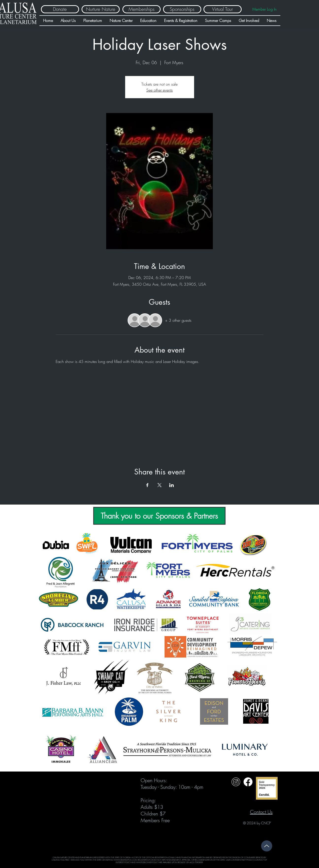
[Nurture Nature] (101, 9)
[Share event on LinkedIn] (172, 485)
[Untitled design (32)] (236, 782)
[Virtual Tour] (223, 9)
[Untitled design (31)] (248, 782)
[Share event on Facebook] (147, 485)
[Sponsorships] (182, 9)
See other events (159, 90)
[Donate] (60, 9)
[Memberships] (142, 9)
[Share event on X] (159, 485)
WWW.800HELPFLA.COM (125, 860)
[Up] (267, 846)
